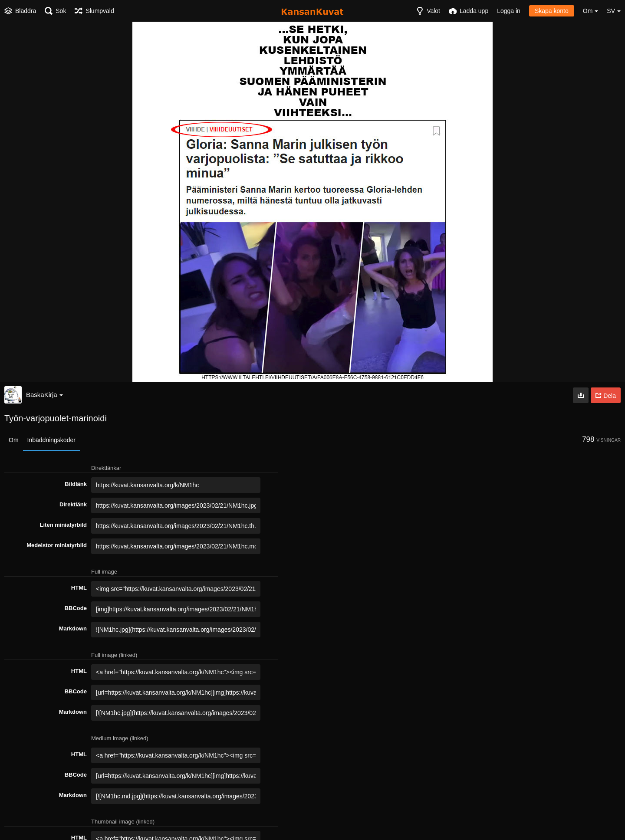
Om (14, 440)
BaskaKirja (44, 395)
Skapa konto (552, 11)
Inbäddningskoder (51, 440)
